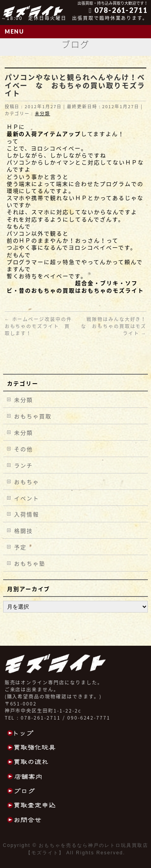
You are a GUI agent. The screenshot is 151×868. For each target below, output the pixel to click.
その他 (23, 449)
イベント (27, 498)
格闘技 (23, 530)
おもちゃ (27, 482)
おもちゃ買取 (33, 416)
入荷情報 (27, 514)
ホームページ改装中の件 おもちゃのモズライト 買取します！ (41, 326)
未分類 (42, 113)
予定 (20, 547)
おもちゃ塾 (30, 563)
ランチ (23, 465)
